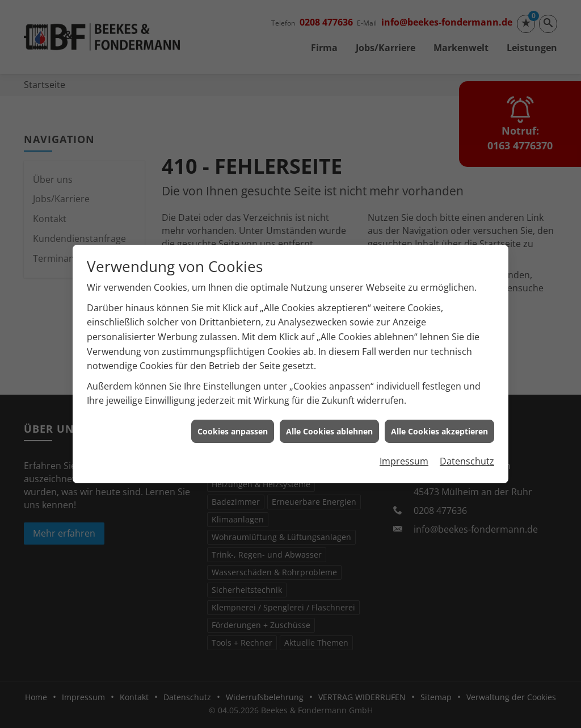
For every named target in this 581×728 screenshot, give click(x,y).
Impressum (404, 455)
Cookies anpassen (233, 425)
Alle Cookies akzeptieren (439, 425)
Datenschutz (467, 455)
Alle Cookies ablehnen (329, 425)
